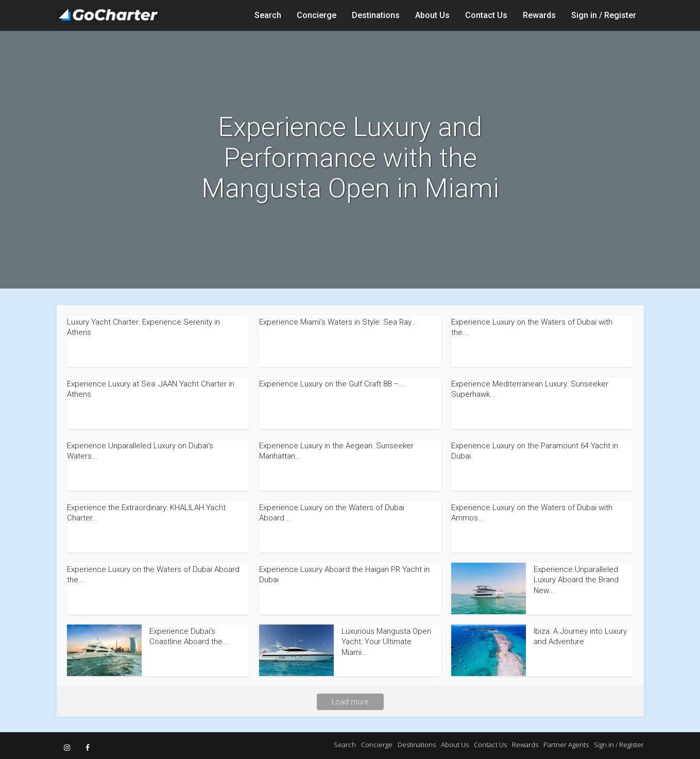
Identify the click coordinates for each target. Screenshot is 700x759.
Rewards (539, 15)
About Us (432, 15)
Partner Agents (566, 745)
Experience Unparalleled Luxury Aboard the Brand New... (576, 580)
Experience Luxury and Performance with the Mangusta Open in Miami (350, 158)
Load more (350, 702)
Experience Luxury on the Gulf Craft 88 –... (332, 384)
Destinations (376, 15)
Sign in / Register (604, 15)
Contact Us (486, 15)
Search (268, 15)
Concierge (317, 15)
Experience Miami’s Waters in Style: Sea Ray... (338, 322)
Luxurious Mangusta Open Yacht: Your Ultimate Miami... (386, 642)
